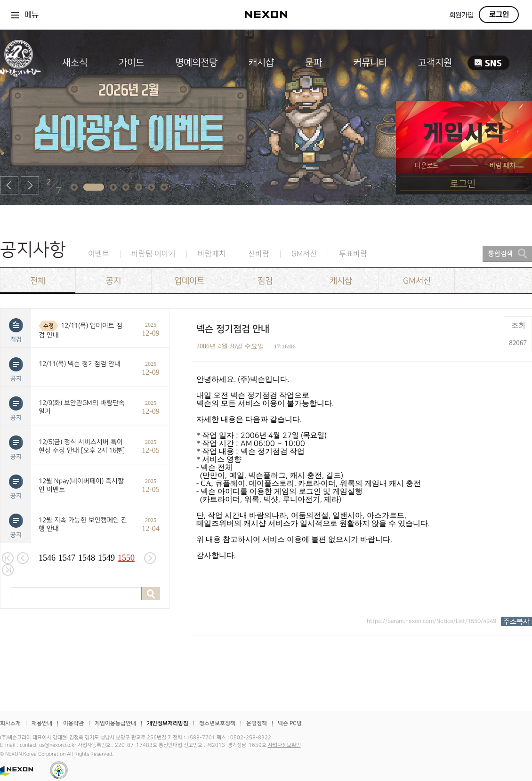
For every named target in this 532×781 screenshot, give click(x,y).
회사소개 (10, 723)
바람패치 (212, 254)
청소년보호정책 (217, 723)
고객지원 (435, 63)
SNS (488, 63)
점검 (265, 281)
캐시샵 (261, 63)
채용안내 (42, 723)
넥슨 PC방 (290, 723)
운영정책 (257, 723)
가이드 (131, 63)
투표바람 (353, 254)
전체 (38, 281)
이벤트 (99, 254)
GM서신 (304, 254)
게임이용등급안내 (115, 723)
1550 (126, 558)
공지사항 (33, 250)
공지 (113, 281)
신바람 (259, 254)
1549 (106, 558)
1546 (47, 558)
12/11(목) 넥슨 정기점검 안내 (80, 364)
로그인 (499, 15)
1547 (67, 558)
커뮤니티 (370, 63)
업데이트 (189, 281)
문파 (314, 63)
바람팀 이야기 (153, 254)
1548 (87, 558)
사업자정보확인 (284, 745)
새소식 (75, 63)
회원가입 (461, 15)
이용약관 (73, 723)
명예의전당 (196, 63)
